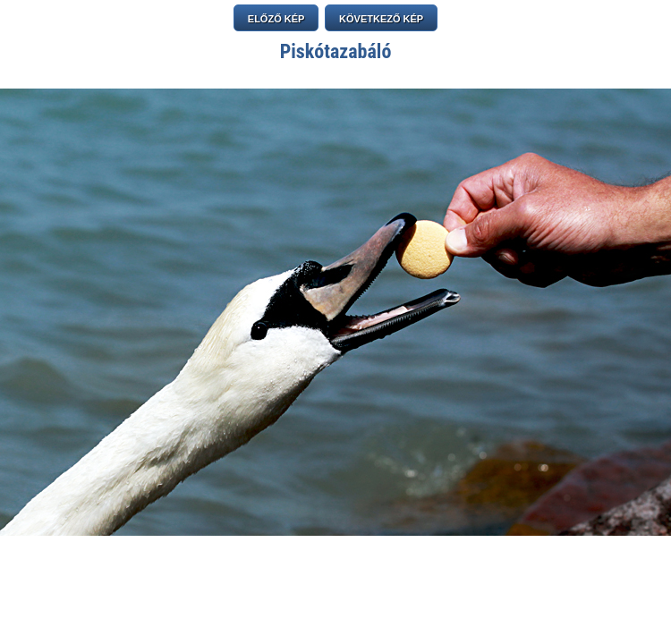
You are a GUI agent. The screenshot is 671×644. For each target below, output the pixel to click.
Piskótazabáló (336, 51)
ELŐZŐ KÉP (276, 19)
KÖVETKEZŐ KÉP (381, 19)
